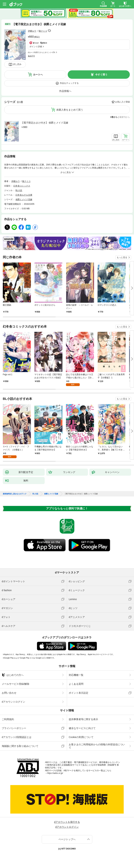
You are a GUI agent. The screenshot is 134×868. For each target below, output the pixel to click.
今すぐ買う (101, 75)
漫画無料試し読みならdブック (15, 494)
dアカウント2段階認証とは (17, 737)
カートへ (38, 75)
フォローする (50, 31)
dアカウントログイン (13, 702)
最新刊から (125, 117)
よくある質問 (76, 684)
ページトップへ (67, 839)
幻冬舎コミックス (22, 186)
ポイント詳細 (36, 47)
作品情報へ (65, 91)
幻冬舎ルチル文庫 (24, 195)
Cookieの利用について (81, 737)
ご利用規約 (8, 719)
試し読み (17, 64)
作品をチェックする (69, 83)
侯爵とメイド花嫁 (24, 199)
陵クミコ (43, 31)
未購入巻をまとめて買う (70, 110)
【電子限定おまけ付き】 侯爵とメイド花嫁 (45, 123)
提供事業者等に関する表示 (83, 719)
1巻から (114, 117)
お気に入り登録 (122, 102)
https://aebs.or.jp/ (55, 773)
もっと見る (122, 257)
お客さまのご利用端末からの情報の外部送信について (97, 746)
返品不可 (31, 56)
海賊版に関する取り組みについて (20, 746)
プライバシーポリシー (14, 728)
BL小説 (19, 190)
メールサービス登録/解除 (16, 684)
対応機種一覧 (76, 675)
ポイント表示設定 (79, 693)
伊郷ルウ (32, 31)
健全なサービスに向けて (82, 728)
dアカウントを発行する (67, 822)
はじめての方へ (13, 675)
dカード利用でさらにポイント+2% (42, 52)
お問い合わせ (9, 693)
